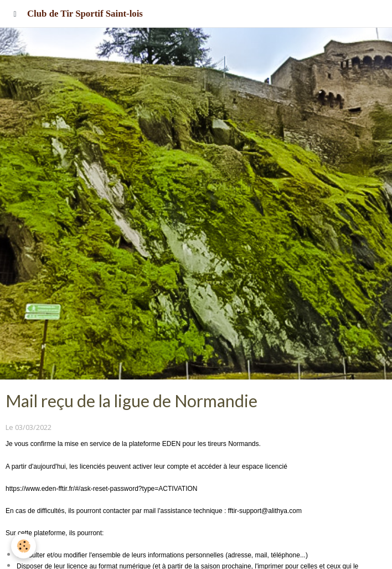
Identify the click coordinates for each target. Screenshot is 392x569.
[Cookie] (24, 546)
